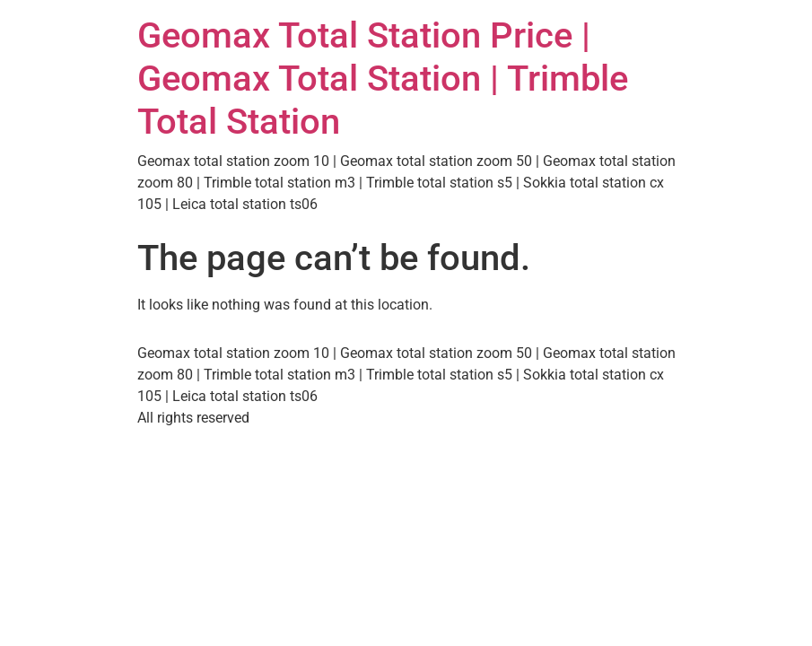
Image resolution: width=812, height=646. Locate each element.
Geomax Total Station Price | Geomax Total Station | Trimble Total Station (383, 79)
